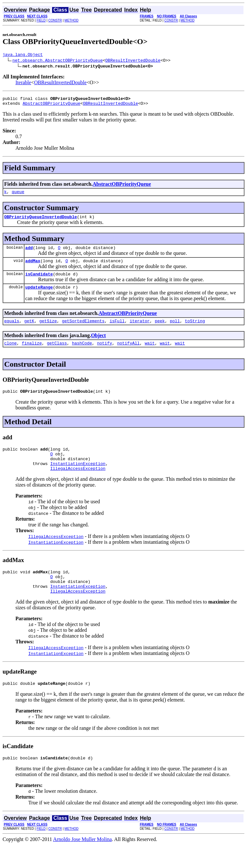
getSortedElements (83, 330)
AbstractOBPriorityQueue (51, 106)
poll (175, 330)
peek (160, 330)
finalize (32, 353)
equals (12, 330)
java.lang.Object (23, 55)
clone (10, 353)
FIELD (41, 20)
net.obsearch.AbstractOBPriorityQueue (58, 61)
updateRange (39, 296)
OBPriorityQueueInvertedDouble (41, 221)
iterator (140, 330)
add (29, 253)
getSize (48, 330)
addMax (33, 267)
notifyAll (128, 353)
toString (195, 330)
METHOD (72, 20)
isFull (117, 330)
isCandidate (39, 282)
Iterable (23, 83)
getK (29, 330)
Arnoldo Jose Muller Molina (82, 862)
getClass (57, 353)
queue (18, 195)
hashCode (82, 353)
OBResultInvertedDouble (133, 61)
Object (98, 345)
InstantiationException (78, 479)
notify (105, 353)
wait (150, 353)
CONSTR (55, 20)
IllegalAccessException (78, 485)
